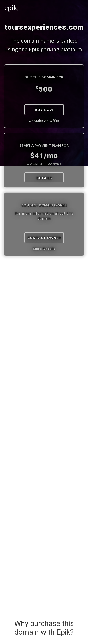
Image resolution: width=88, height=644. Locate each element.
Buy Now (44, 110)
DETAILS (44, 178)
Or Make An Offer (44, 121)
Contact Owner (44, 238)
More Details (44, 249)
